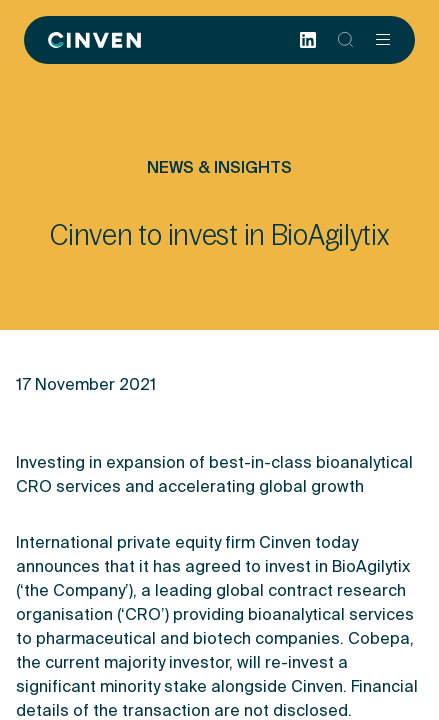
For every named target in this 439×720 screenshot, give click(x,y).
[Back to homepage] (94, 40)
